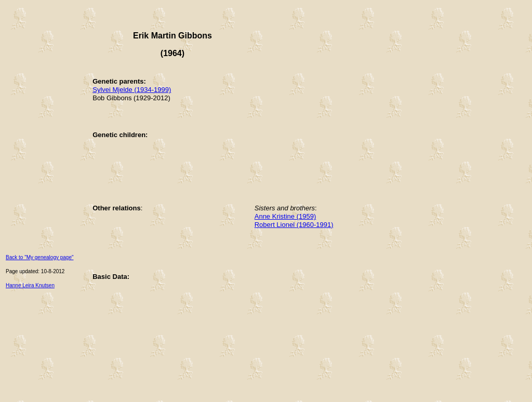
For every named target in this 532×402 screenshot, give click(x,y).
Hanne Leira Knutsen (30, 285)
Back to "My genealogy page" (40, 257)
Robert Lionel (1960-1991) (294, 225)
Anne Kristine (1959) (285, 216)
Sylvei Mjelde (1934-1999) (132, 90)
